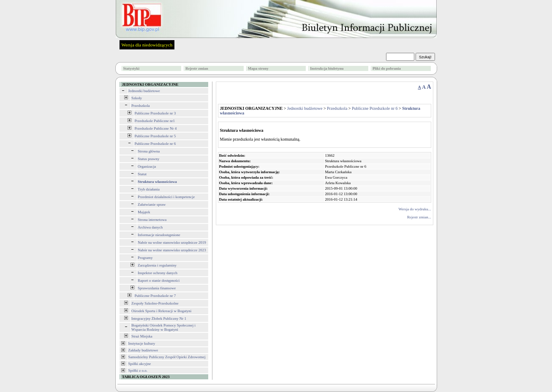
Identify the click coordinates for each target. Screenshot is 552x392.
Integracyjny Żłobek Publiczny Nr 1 (159, 318)
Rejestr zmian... (419, 217)
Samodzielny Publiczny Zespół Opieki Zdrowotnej (167, 357)
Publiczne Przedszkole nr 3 (155, 113)
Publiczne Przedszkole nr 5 (155, 136)
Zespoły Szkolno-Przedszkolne (155, 303)
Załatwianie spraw (152, 204)
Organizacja (147, 166)
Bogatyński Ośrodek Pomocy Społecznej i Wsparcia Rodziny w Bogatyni (163, 327)
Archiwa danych (150, 227)
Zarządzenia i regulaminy (157, 265)
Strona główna (149, 151)
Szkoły (137, 98)
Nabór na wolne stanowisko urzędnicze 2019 (172, 242)
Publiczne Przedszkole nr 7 (155, 296)
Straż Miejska (142, 336)
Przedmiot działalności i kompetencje (166, 197)
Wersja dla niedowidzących (147, 45)
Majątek (144, 212)
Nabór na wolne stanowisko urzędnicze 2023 (172, 250)
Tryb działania (149, 189)
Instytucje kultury (142, 343)
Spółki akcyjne (140, 364)
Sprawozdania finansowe (157, 288)
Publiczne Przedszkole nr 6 (155, 144)
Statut (142, 174)
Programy (145, 258)
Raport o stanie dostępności (159, 280)
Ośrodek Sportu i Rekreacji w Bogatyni (161, 311)
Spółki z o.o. (138, 370)
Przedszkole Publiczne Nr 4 (156, 128)
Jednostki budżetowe (144, 91)
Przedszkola (140, 106)
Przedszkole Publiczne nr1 (155, 121)
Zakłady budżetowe (143, 350)
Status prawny (148, 159)
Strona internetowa (152, 220)
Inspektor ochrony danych (158, 273)
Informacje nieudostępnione (159, 235)
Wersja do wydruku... (415, 209)
